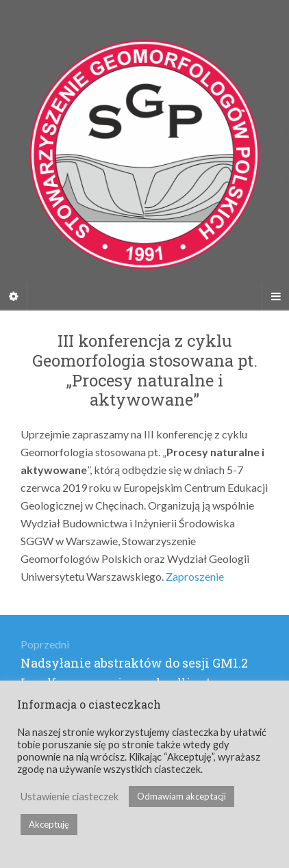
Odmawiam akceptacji (181, 796)
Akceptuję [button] (49, 824)
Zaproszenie (195, 576)
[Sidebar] (14, 296)
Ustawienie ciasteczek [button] (70, 797)
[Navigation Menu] (275, 296)
